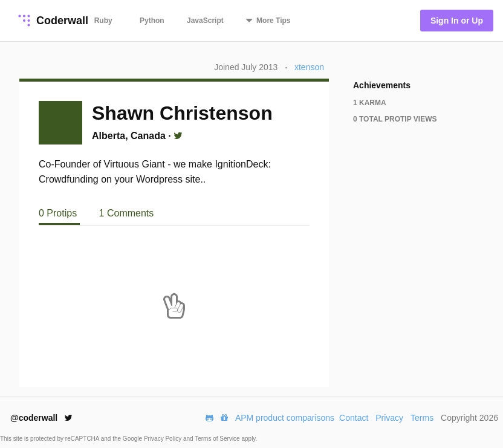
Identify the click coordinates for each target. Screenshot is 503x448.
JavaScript (205, 21)
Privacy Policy (164, 439)
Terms (422, 418)
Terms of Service (218, 439)
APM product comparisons (285, 418)
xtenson (309, 67)
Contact (354, 418)
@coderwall (41, 418)
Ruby (103, 21)
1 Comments (127, 213)
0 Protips (59, 213)
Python (152, 21)
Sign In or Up (457, 21)
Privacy (389, 418)
